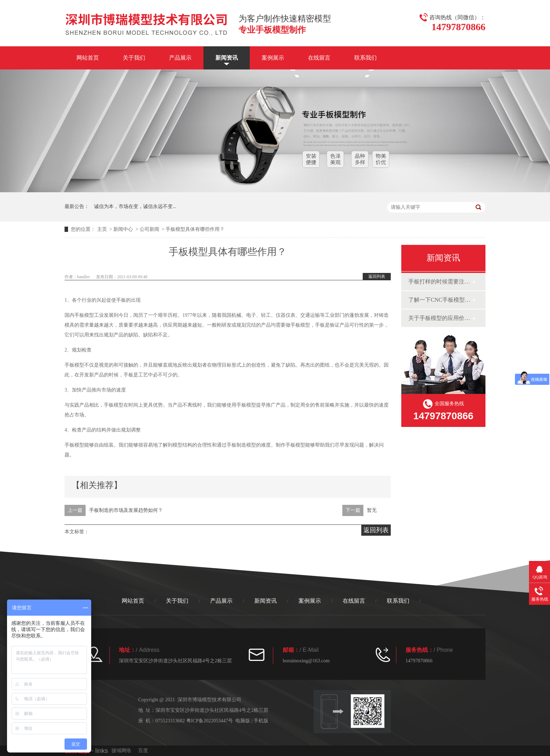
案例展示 (273, 58)
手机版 (261, 721)
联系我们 (365, 58)
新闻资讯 (227, 58)
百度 (143, 751)
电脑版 (243, 721)
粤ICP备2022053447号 (210, 721)
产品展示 (180, 58)
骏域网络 (121, 751)
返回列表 (377, 276)
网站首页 (88, 58)
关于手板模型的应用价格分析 (440, 318)
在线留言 (319, 58)
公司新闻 (149, 229)
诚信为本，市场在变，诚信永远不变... (135, 206)
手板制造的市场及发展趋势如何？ (126, 510)
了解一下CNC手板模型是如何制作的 (440, 300)
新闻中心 (123, 229)
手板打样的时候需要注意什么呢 (440, 282)
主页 (102, 229)
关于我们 (134, 58)
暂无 (372, 510)
